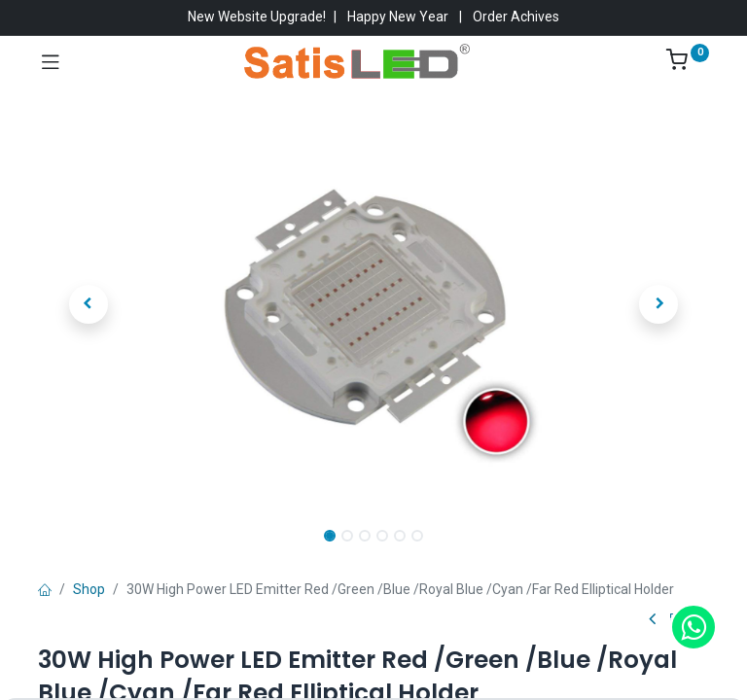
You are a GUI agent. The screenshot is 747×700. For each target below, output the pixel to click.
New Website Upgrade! (257, 17)
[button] (89, 304)
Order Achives (516, 17)
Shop (89, 589)
